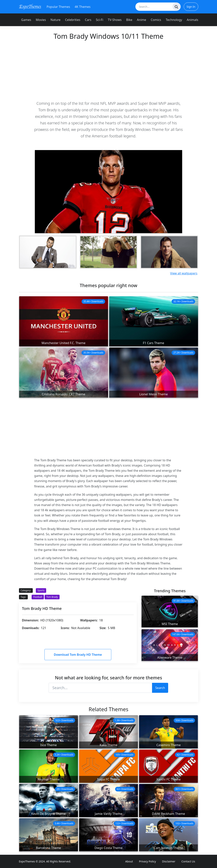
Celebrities (73, 20)
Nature (56, 20)
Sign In (191, 7)
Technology (174, 20)
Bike (129, 20)
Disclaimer (169, 861)
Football (38, 597)
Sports (41, 590)
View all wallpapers (184, 273)
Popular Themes (58, 7)
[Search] (176, 7)
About (129, 861)
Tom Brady (52, 597)
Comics (156, 20)
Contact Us (188, 861)
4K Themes (83, 7)
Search (160, 688)
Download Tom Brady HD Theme (78, 655)
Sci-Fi (100, 20)
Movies (41, 20)
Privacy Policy (147, 861)
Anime (142, 20)
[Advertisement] (109, 70)
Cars (88, 20)
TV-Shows (115, 20)
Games (26, 20)
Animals (192, 20)
